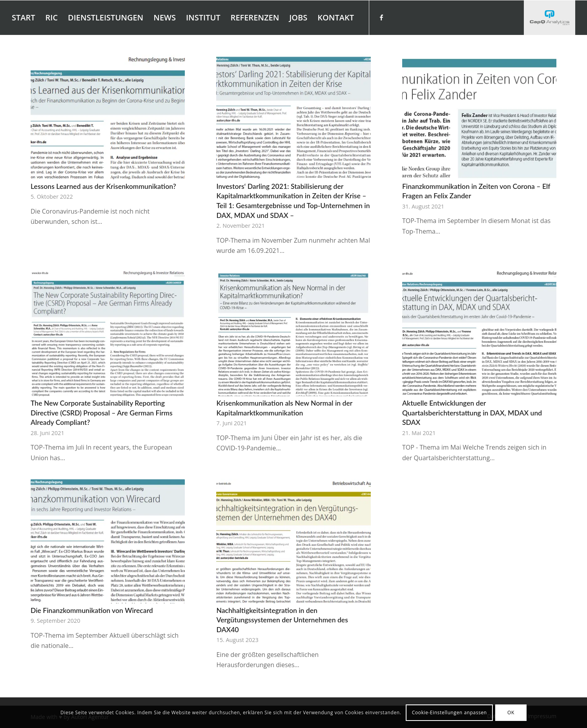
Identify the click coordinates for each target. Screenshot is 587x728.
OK (511, 712)
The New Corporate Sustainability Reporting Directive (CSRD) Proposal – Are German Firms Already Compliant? (102, 413)
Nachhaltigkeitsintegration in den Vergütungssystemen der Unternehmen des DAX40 (282, 620)
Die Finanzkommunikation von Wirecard (92, 610)
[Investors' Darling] (550, 18)
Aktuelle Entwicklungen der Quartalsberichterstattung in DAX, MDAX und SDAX (472, 413)
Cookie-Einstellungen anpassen (449, 712)
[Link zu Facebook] (381, 17)
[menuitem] (24, 18)
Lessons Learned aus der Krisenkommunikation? (103, 186)
